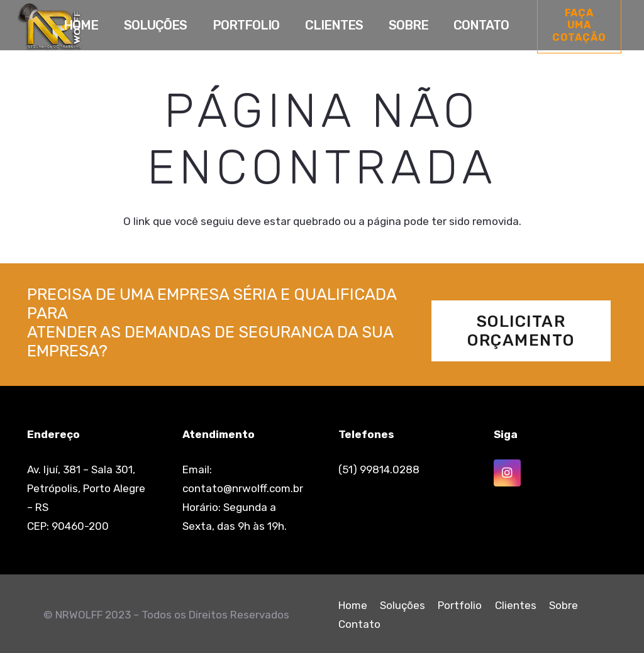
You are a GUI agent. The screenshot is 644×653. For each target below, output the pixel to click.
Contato (359, 624)
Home (353, 605)
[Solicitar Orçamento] (521, 331)
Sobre (563, 605)
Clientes (516, 605)
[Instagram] (507, 473)
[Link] (50, 27)
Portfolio (460, 605)
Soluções (402, 605)
